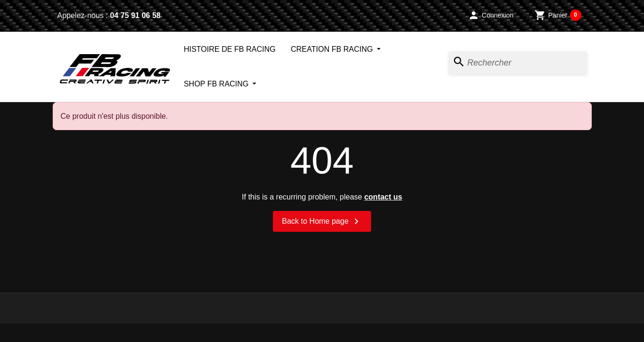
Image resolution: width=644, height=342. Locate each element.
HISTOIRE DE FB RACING (230, 49)
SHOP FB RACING (217, 84)
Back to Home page (322, 221)
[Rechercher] (518, 63)
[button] (491, 15)
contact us (383, 197)
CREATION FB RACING (333, 49)
